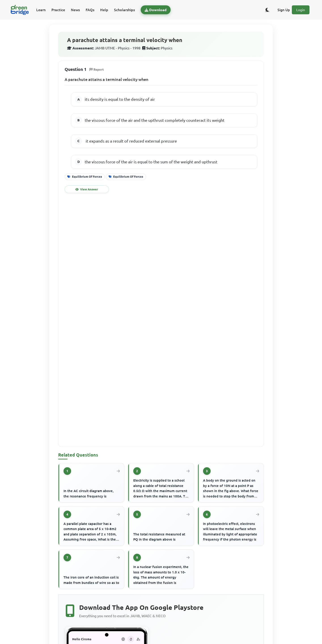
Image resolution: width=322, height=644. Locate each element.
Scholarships (124, 10)
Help (104, 10)
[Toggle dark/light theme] (267, 10)
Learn (41, 10)
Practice (58, 10)
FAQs (90, 10)
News (75, 10)
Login (301, 10)
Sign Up (284, 10)
